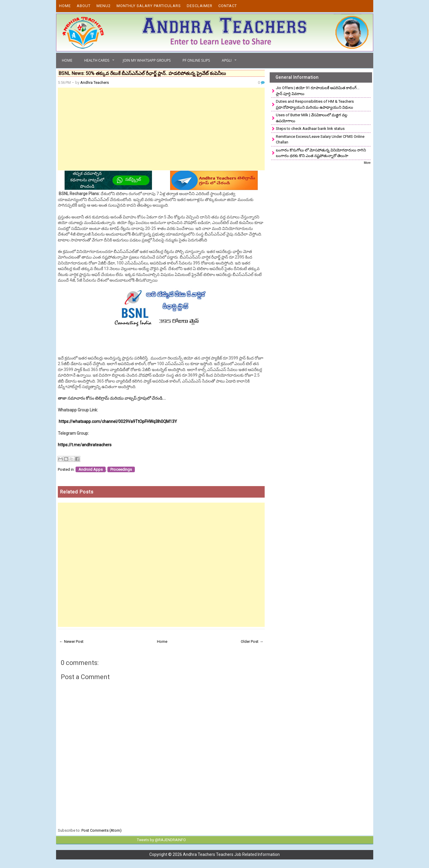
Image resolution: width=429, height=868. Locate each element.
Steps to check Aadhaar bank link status (310, 129)
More (367, 163)
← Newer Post (71, 641)
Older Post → (252, 641)
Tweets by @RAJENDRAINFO (160, 840)
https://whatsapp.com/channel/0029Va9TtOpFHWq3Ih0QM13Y (118, 421)
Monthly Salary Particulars (149, 6)
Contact (228, 6)
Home (65, 6)
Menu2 (104, 6)
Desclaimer (200, 6)
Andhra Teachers (95, 82)
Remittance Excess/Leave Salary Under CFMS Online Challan (320, 139)
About (84, 6)
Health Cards (97, 60)
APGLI (227, 60)
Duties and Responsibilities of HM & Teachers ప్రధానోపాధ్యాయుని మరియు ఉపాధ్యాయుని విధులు (315, 104)
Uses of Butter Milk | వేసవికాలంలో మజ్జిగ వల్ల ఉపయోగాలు (312, 118)
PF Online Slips (196, 60)
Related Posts (77, 492)
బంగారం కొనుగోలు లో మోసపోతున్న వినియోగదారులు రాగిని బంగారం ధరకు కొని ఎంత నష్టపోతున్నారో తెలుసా (321, 153)
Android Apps (91, 469)
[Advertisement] (161, 129)
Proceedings (121, 469)
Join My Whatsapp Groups (147, 60)
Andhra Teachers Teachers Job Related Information (231, 854)
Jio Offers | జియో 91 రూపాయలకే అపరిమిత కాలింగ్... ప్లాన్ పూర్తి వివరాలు (318, 91)
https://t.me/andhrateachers (85, 445)
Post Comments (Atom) (101, 830)
